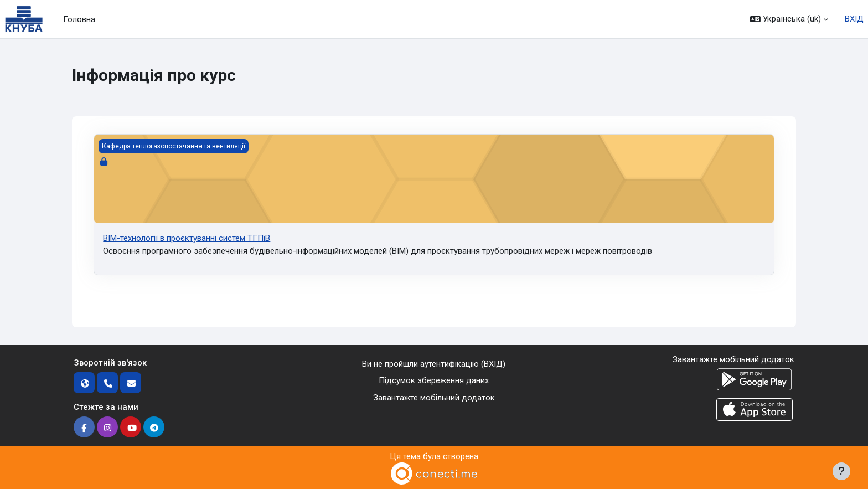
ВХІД (854, 19)
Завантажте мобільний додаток (434, 398)
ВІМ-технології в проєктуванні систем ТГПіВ (187, 238)
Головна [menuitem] (79, 19)
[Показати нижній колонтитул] (841, 471)
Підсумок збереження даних (434, 380)
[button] (789, 19)
